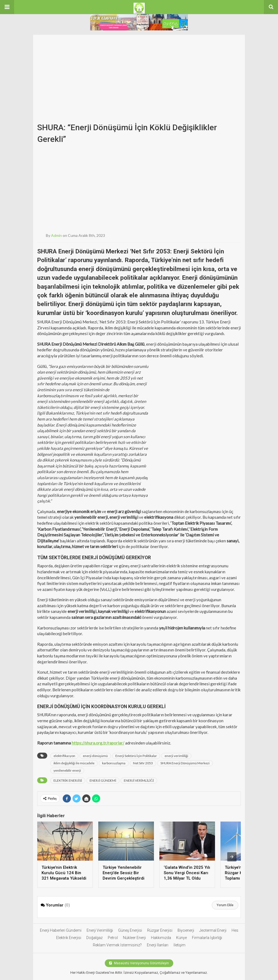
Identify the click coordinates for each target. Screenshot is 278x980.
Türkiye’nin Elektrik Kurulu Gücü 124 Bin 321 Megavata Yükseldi (64, 873)
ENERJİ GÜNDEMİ (103, 780)
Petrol (113, 938)
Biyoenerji (186, 930)
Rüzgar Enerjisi (160, 930)
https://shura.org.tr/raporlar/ (98, 743)
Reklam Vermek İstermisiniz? (117, 945)
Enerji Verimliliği (100, 930)
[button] (7, 7)
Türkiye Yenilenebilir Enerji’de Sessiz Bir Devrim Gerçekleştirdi (124, 873)
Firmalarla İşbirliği (207, 938)
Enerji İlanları (158, 945)
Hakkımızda (161, 938)
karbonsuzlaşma (114, 763)
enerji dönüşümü (95, 756)
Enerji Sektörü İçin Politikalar (136, 756)
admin (56, 235)
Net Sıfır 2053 (143, 763)
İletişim (179, 945)
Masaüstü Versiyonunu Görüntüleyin (139, 963)
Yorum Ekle (225, 905)
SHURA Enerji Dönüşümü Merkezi (185, 763)
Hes (235, 930)
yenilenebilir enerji (67, 770)
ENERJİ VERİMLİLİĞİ (139, 780)
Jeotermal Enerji (213, 930)
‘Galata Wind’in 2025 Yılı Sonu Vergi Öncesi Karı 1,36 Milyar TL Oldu (187, 873)
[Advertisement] (139, 73)
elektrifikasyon (64, 756)
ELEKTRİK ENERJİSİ (68, 780)
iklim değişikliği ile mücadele (74, 763)
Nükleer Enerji (134, 938)
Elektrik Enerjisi (69, 938)
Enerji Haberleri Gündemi (61, 930)
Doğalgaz (94, 938)
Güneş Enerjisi (130, 930)
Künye (181, 938)
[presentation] (232, 857)
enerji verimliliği (176, 756)
